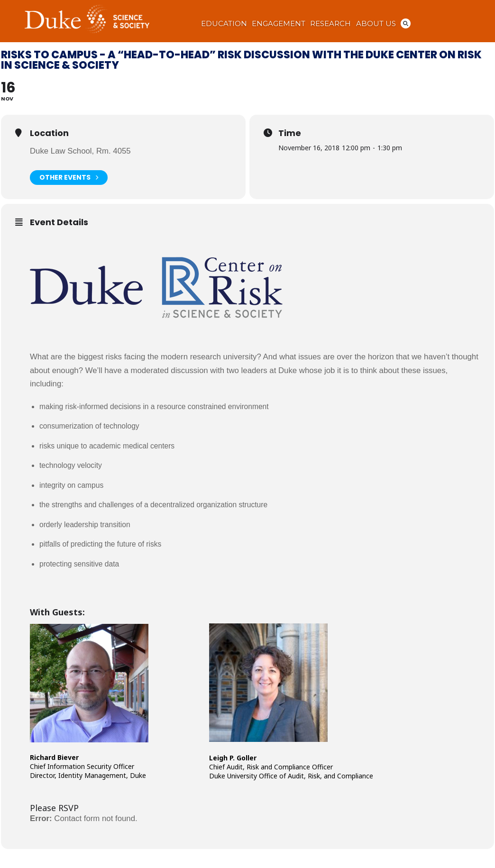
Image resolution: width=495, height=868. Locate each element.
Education (224, 24)
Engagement (279, 24)
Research (330, 24)
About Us (376, 24)
